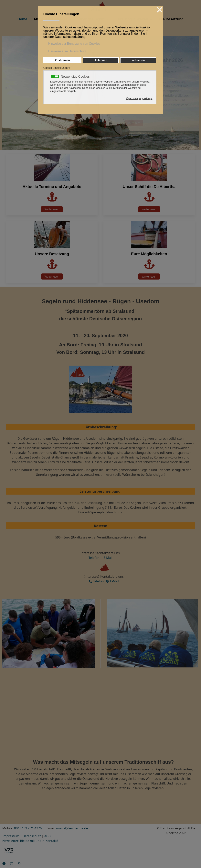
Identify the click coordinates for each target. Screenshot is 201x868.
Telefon (94, 558)
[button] (48, 633)
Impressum (11, 836)
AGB (48, 836)
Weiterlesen (52, 209)
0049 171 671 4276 (28, 828)
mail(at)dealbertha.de (72, 828)
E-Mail (107, 558)
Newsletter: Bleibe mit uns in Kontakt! (30, 841)
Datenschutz (32, 836)
